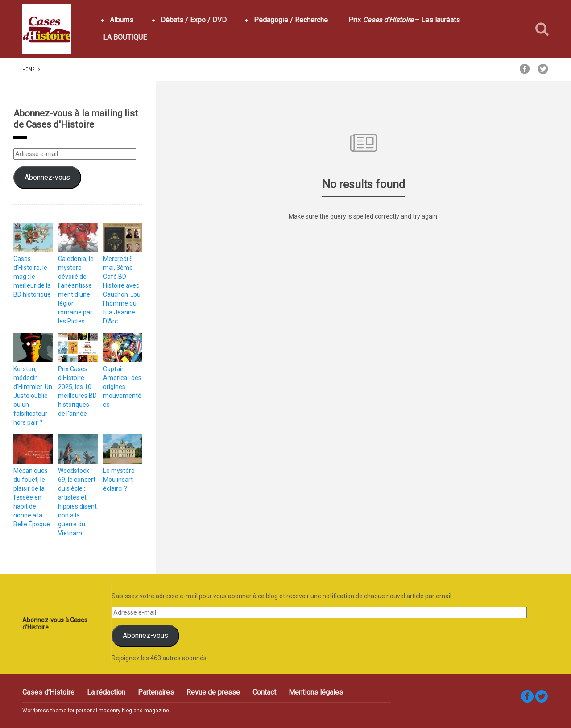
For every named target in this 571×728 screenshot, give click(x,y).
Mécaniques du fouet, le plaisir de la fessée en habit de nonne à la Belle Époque (32, 497)
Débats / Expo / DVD (194, 20)
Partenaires (156, 692)
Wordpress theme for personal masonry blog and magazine (96, 711)
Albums (122, 20)
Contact (264, 692)
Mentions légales (316, 692)
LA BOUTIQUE (125, 37)
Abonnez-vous (47, 177)
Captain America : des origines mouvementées (122, 387)
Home (29, 69)
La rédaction (106, 692)
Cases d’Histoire (48, 692)
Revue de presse (213, 692)
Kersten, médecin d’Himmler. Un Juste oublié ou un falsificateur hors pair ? (33, 396)
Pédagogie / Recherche (291, 20)
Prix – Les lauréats (404, 20)
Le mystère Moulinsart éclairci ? (119, 480)
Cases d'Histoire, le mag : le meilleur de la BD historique (32, 277)
